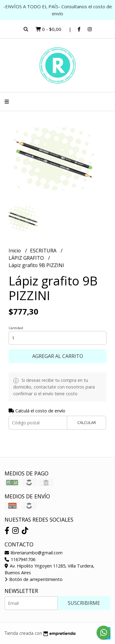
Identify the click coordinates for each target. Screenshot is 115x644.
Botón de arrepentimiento (34, 579)
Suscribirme (84, 603)
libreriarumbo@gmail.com (34, 553)
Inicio (15, 251)
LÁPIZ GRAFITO (27, 258)
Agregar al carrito (58, 356)
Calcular (87, 423)
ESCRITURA (44, 251)
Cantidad (16, 328)
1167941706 (20, 559)
